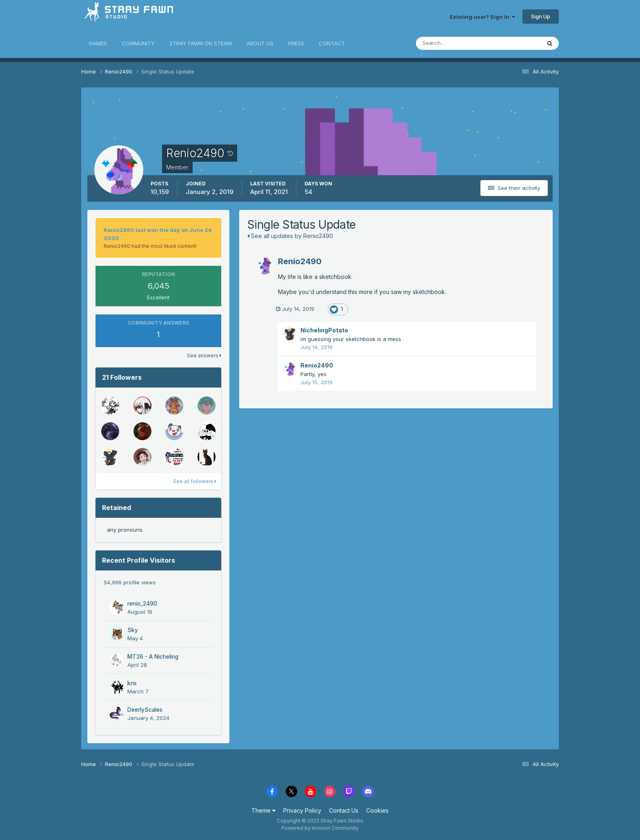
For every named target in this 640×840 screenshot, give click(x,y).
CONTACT (332, 43)
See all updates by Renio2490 (290, 236)
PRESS (296, 43)
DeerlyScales (145, 710)
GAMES (98, 43)
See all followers (195, 481)
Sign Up (541, 16)
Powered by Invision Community (320, 828)
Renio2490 (300, 261)
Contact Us (344, 810)
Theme (263, 810)
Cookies (377, 810)
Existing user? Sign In (482, 17)
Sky (133, 630)
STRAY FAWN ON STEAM (201, 43)
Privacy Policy (302, 810)
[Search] (452, 43)
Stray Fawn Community (130, 17)
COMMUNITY (138, 43)
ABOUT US (260, 43)
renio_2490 (142, 604)
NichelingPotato (324, 330)
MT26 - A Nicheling (153, 657)
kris (132, 683)
